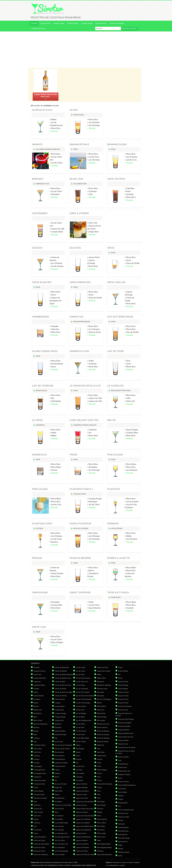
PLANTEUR (114, 489)
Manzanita (100, 692)
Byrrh (35, 735)
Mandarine (101, 682)
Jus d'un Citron (60, 840)
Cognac (36, 819)
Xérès (120, 856)
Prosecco (100, 809)
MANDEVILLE (40, 455)
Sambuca (100, 851)
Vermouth (121, 824)
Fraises (57, 770)
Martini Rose (101, 713)
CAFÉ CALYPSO (116, 179)
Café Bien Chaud (39, 745)
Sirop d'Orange (123, 685)
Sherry (120, 678)
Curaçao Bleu (59, 710)
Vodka (120, 845)
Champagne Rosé (40, 773)
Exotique (39, 528)
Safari (99, 840)
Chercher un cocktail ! (130, 28)
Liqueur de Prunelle (104, 671)
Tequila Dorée (123, 803)
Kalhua (78, 745)
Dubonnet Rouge (60, 735)
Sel (119, 675)
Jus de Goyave (81, 706)
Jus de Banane (60, 847)
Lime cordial (80, 773)
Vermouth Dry (123, 835)
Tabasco (121, 796)
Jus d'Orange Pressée (62, 837)
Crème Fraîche (60, 699)
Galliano (58, 773)
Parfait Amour (102, 756)
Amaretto (37, 667)
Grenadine (58, 802)
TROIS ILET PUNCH (118, 592)
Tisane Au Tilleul (124, 817)
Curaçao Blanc (60, 706)
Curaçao (77, 494)
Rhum (75, 115)
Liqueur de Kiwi (81, 833)
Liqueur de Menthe (82, 844)
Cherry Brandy (39, 791)
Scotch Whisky (123, 671)
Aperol (36, 692)
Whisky (121, 849)
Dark (85, 184)
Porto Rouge (101, 805)
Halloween (40, 149)
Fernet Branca (60, 756)
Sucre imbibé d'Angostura (127, 785)
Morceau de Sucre (103, 724)
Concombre (38, 830)
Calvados (37, 756)
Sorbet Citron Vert (124, 771)
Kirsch (78, 756)
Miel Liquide (101, 720)
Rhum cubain (101, 833)
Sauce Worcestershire (104, 855)
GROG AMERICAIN (80, 282)
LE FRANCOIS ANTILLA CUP (85, 386)
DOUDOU (37, 248)
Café (35, 742)
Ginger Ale (58, 787)
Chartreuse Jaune (40, 780)
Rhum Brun (101, 830)
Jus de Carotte (60, 855)
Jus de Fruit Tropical (83, 692)
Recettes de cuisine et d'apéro (120, 862)
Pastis (99, 763)
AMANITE (37, 144)
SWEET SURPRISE (80, 592)
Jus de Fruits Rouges (83, 703)
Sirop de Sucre (123, 744)
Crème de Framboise (41, 855)
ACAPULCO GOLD (42, 110)
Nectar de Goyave (103, 735)
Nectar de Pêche (103, 742)
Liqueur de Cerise (82, 798)
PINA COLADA (115, 455)
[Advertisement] (86, 50)
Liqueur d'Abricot (82, 784)
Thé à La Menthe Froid (126, 810)
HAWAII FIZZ (77, 317)
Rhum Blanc (101, 826)
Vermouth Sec (123, 842)
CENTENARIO (40, 213)
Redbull (100, 812)
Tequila (121, 799)
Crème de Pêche (60, 689)
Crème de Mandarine (62, 667)
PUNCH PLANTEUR (80, 524)
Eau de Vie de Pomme (62, 749)
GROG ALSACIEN (42, 282)
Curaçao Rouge (60, 717)
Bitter (35, 717)
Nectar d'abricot (102, 727)
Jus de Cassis (81, 667)
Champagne (38, 766)
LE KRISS (37, 420)
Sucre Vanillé (123, 792)
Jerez (57, 812)
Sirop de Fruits (123, 710)
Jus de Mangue (81, 713)
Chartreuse (37, 777)
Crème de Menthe (61, 671)
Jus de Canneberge (61, 851)
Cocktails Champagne (117, 23)
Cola (35, 826)
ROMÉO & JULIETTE (119, 558)
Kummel (79, 759)
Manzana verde (102, 689)
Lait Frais (79, 770)
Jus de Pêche (80, 724)
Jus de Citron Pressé (83, 678)
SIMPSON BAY (40, 592)
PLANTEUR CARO (42, 524)
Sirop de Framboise (125, 706)
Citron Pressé (38, 812)
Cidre (35, 802)
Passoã (100, 759)
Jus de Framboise (82, 689)
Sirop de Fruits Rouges (126, 719)
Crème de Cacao (39, 840)
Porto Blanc (101, 802)
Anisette (36, 689)
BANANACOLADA (117, 144)
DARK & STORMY (79, 213)
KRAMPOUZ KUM (79, 351)
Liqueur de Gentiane (83, 823)
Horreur (49, 149)
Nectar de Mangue (103, 738)
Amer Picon (38, 675)
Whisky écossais (124, 852)
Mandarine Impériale (104, 685)
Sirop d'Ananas (123, 682)
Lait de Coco (80, 766)
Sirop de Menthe (124, 730)
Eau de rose (59, 742)
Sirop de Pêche (123, 740)
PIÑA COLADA (40, 489)
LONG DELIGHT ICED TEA (84, 420)
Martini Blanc (101, 706)
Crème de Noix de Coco (63, 685)
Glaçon (57, 795)
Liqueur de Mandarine (83, 837)
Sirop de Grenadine (125, 723)
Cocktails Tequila (87, 23)
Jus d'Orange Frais (61, 833)
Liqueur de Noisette (82, 847)
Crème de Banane (40, 837)
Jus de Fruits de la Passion (85, 696)
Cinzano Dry (38, 809)
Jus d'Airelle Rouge (61, 823)
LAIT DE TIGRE (116, 351)
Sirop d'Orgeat (123, 689)
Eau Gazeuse (59, 752)
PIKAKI (73, 455)
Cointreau (37, 823)
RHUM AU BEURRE (80, 558)
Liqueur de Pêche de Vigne (85, 855)
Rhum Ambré (101, 823)
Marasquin (101, 696)
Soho (120, 760)
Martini (99, 703)
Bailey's (36, 703)
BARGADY (38, 179)
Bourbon (36, 727)
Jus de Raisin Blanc (83, 738)
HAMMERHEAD (41, 317)
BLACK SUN (76, 179)
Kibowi (78, 752)
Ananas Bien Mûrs (40, 678)
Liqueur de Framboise (83, 819)
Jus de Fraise (80, 685)
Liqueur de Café (81, 795)
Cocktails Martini (101, 23)
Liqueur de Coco (81, 805)
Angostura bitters (39, 685)
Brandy (36, 731)
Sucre (120, 778)
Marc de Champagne (104, 699)
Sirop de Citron (123, 699)
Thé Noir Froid (123, 813)
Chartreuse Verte (39, 784)
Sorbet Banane (123, 764)
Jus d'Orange (59, 830)
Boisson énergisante (41, 724)
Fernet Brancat (60, 759)
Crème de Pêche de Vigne (64, 692)
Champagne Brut (39, 770)
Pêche (99, 766)
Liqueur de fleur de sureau (85, 809)
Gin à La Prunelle (61, 784)
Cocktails (34, 23)
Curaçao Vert (59, 720)
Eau (56, 738)
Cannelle (37, 763)
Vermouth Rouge (124, 838)
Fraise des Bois (60, 766)
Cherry (36, 787)
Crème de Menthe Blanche (64, 675)
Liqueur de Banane (82, 791)
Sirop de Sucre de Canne (127, 747)
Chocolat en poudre (40, 798)
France (86, 425)
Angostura (37, 682)
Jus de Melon (80, 717)
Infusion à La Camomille (63, 805)
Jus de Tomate (81, 742)
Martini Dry (101, 710)
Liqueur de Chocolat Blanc (85, 802)
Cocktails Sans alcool (38, 29)
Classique (84, 528)
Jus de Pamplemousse (84, 720)
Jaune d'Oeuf (59, 809)
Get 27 (57, 777)
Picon (99, 777)
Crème (36, 833)
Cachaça (37, 738)
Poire (99, 795)
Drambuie (58, 724)
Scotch (120, 667)
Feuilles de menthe (61, 763)
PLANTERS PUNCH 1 (81, 489)
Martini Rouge (102, 717)
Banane (36, 706)
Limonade (79, 777)
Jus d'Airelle (59, 819)
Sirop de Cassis (123, 692)
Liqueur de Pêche (82, 851)
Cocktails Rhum (45, 23)
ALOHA (74, 110)
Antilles (44, 391)
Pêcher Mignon (102, 770)
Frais (124, 391)
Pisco (99, 791)
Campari (36, 759)
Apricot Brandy (39, 696)
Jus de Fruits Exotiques (84, 699)
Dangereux (40, 425)
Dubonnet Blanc (60, 731)
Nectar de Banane (103, 731)
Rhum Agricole (102, 819)
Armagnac (37, 699)
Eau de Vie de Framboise (63, 745)
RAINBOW (113, 524)
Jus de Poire (80, 727)
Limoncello (79, 780)
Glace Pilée (59, 791)
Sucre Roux (122, 789)
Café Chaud (38, 749)
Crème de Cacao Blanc (41, 844)
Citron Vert (37, 816)
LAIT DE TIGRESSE (43, 386)
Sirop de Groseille (124, 726)
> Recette (54, 131)
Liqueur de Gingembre (83, 830)
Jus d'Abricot (59, 816)
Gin (56, 780)
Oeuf (99, 749)
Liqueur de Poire (103, 667)
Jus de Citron (80, 675)
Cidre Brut (37, 805)
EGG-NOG (75, 248)
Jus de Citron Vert (82, 682)
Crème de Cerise (39, 851)
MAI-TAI (112, 420)
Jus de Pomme (81, 731)
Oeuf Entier (101, 752)
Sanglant (56, 149)
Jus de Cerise (80, 671)
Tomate (121, 820)
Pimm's (99, 780)
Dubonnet (58, 727)
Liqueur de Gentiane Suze (85, 826)
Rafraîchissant (84, 322)
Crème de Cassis (39, 847)
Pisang (99, 787)
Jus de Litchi (80, 710)
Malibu (99, 675)
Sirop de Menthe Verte (126, 733)
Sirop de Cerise (123, 696)
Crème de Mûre (60, 682)
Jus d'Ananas (59, 826)
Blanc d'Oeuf (38, 720)
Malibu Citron (101, 678)
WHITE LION (39, 627)
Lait (77, 763)
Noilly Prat (100, 745)
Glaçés (81, 115)
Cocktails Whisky (73, 23)
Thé (119, 806)
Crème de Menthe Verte (63, 678)
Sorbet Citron (123, 767)
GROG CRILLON (116, 282)
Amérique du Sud (42, 184)
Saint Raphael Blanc (104, 844)
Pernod (99, 773)
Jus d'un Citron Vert (61, 844)
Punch (83, 494)
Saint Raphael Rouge (104, 847)
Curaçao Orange (60, 713)
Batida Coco (38, 710)
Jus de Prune (80, 735)
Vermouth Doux (123, 831)
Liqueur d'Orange (82, 787)
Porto (99, 798)
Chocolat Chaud (39, 795)
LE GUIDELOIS (115, 386)
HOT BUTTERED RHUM (120, 317)
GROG (111, 248)
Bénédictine (38, 713)
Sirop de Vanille (123, 757)
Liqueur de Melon (82, 840)
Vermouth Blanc (124, 827)
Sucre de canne (123, 782)
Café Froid (37, 752)
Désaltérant (116, 391)
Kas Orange (80, 749)
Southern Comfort (124, 775)
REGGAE (37, 558)
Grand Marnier (60, 798)
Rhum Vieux (101, 837)
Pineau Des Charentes (105, 784)
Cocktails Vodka (59, 23)
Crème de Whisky (61, 696)
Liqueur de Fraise (82, 812)
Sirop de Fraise (123, 703)
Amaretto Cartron (39, 671)
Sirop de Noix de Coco (126, 737)
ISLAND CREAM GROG (45, 351)
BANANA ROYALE (79, 144)
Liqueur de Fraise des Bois (85, 816)
